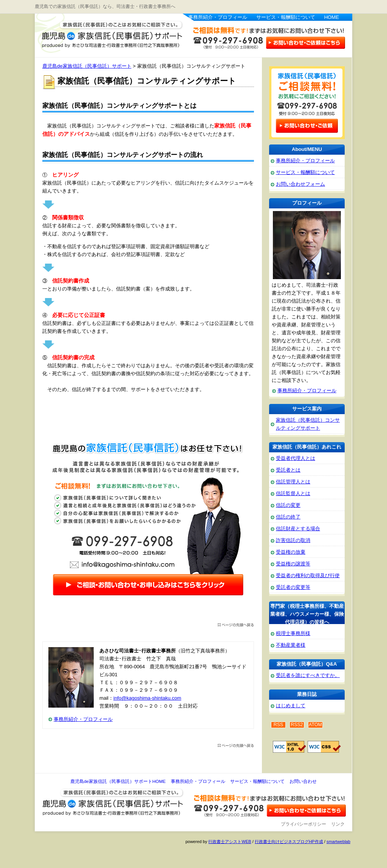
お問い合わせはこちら (305, 42)
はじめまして (291, 706)
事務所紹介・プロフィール (218, 17)
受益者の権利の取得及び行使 (308, 575)
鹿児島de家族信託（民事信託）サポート (108, 34)
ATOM (315, 725)
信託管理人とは (293, 482)
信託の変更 (288, 505)
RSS (279, 725)
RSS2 (297, 725)
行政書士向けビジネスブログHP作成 (289, 842)
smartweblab (338, 842)
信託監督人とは (293, 493)
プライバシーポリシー (303, 824)
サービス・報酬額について (286, 17)
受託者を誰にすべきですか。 (308, 675)
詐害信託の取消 (293, 540)
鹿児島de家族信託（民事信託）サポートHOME (118, 781)
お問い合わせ (303, 781)
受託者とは (288, 470)
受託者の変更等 (293, 587)
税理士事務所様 (293, 633)
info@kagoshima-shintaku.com (147, 698)
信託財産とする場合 (298, 529)
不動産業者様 (291, 645)
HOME (332, 17)
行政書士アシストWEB (230, 842)
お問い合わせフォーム (300, 184)
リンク (338, 824)
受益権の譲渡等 (293, 564)
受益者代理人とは (296, 458)
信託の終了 (288, 517)
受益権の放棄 (291, 552)
